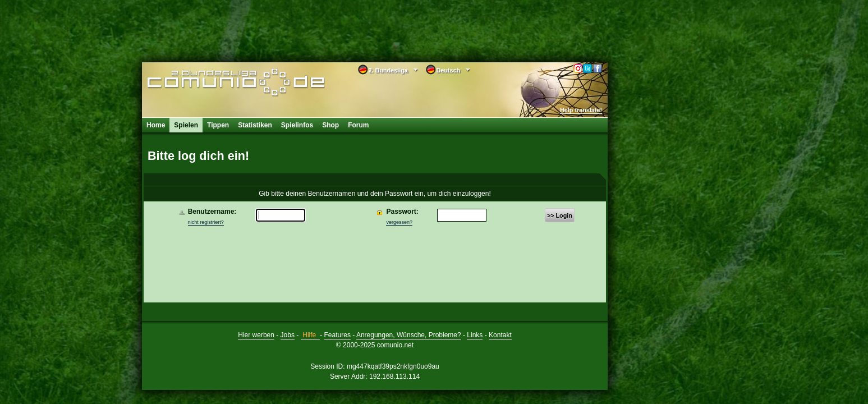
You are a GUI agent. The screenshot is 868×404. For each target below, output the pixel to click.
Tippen (218, 125)
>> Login (560, 215)
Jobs (288, 335)
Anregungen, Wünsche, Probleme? (409, 335)
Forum (358, 125)
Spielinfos (297, 125)
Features (337, 335)
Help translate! (581, 110)
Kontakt (500, 335)
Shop (330, 125)
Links (475, 335)
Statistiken (255, 125)
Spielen (186, 125)
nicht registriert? (206, 222)
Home (156, 125)
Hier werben (256, 335)
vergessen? (399, 222)
